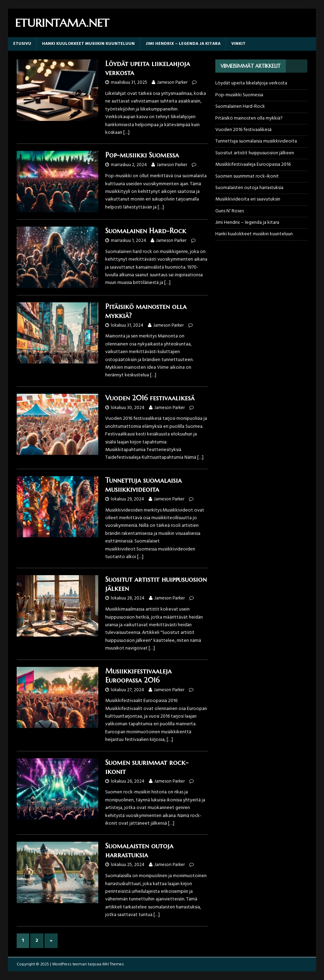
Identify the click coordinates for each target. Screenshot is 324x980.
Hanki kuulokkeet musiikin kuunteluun (88, 44)
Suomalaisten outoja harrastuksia (139, 851)
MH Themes (113, 964)
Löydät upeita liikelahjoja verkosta (251, 83)
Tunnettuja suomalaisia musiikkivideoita (143, 485)
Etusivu (22, 44)
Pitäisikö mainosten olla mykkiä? (249, 118)
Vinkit (238, 44)
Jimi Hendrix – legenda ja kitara (183, 44)
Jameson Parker (172, 83)
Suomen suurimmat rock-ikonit (247, 176)
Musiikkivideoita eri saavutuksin (248, 199)
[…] (126, 133)
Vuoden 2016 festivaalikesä (150, 398)
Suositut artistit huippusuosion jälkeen (255, 153)
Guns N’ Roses (230, 211)
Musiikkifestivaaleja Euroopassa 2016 (138, 676)
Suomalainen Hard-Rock (146, 231)
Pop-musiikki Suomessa (142, 155)
